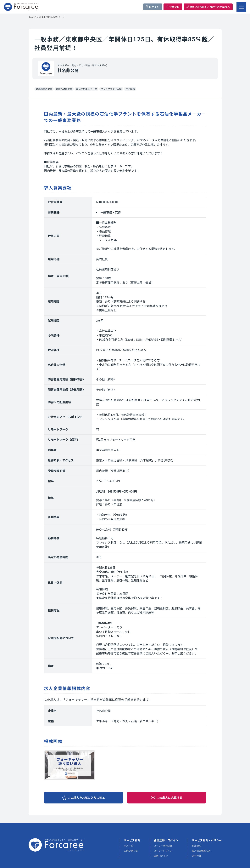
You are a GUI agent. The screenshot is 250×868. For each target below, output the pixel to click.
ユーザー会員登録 (163, 847)
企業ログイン (161, 857)
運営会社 (197, 857)
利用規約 (197, 847)
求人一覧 (129, 847)
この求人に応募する (169, 798)
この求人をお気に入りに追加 (86, 798)
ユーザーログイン (163, 852)
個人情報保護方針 (201, 852)
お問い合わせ (131, 852)
